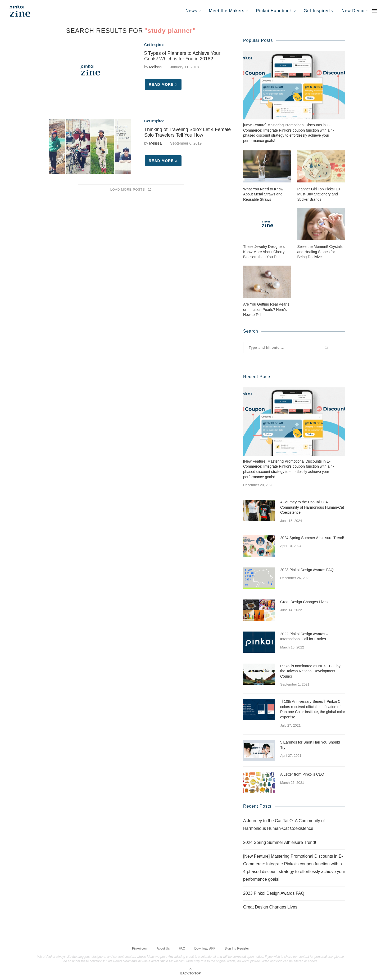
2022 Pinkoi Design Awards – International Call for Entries (304, 636)
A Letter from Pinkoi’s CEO (302, 774)
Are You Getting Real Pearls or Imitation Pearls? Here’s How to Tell (266, 309)
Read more (163, 84)
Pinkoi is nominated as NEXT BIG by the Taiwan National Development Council (310, 671)
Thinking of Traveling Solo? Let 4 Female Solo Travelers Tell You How (187, 132)
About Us (163, 948)
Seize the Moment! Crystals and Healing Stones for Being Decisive (320, 251)
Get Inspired (317, 11)
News (192, 11)
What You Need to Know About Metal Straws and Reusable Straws (263, 194)
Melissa (155, 67)
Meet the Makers (227, 11)
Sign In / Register (237, 948)
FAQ (182, 948)
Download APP (205, 948)
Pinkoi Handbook (274, 11)
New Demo (353, 11)
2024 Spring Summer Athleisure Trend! (312, 538)
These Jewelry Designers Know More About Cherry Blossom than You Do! (264, 251)
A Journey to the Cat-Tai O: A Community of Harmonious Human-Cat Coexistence (312, 507)
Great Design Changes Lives (304, 602)
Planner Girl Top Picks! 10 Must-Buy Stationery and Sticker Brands (319, 194)
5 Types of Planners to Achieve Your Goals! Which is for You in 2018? (182, 56)
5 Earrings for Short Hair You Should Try (310, 745)
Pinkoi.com (140, 948)
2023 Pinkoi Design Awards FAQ (307, 570)
